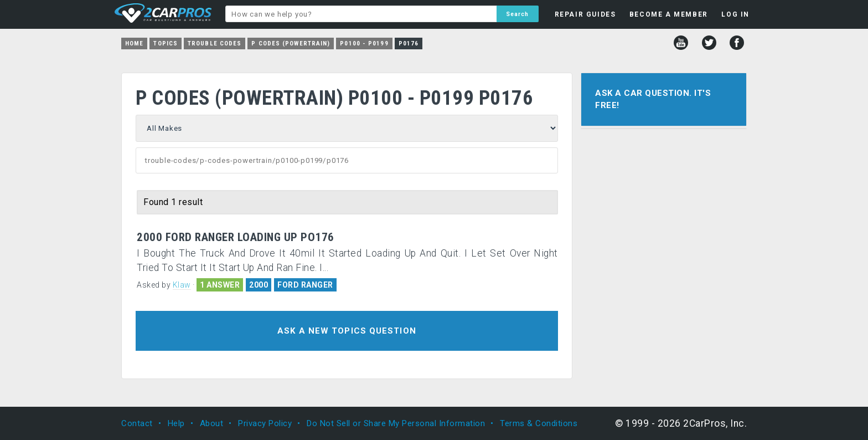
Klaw (182, 285)
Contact (137, 423)
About (212, 423)
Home (134, 44)
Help (176, 423)
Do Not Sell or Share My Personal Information (396, 423)
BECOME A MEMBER (669, 14)
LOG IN (735, 14)
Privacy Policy (265, 423)
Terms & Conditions (539, 423)
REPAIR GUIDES (585, 14)
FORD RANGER (305, 285)
